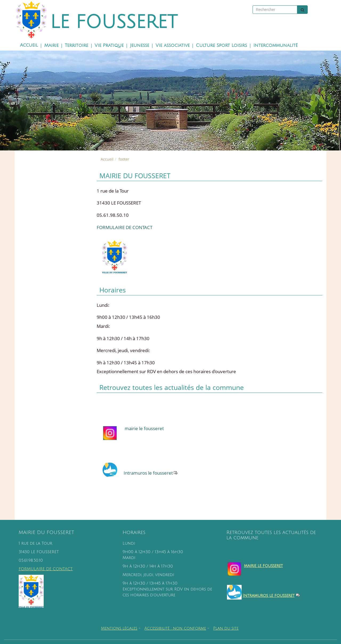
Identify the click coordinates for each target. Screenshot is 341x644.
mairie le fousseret (144, 428)
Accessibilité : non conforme (175, 628)
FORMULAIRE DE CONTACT (125, 227)
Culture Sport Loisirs (221, 46)
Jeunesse (140, 46)
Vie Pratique (109, 46)
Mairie (51, 46)
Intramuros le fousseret (148, 473)
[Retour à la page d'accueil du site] (28, 20)
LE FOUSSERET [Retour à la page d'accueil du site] (114, 22)
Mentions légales (119, 628)
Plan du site (226, 628)
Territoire (76, 46)
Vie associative (173, 46)
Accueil (29, 45)
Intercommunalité (275, 46)
